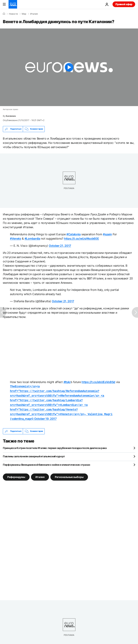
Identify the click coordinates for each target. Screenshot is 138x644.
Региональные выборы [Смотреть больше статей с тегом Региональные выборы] (69, 474)
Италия (34, 14)
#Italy (67, 382)
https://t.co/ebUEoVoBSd (98, 382)
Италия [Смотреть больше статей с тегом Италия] (40, 474)
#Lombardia (32, 239)
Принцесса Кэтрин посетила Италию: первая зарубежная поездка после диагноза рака (55, 445)
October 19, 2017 (45, 416)
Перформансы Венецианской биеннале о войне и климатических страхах (47, 462)
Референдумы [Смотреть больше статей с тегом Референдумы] (16, 474)
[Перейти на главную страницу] (13, 4)
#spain (107, 234)
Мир (24, 14)
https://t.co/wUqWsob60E (81, 239)
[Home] (4, 14)
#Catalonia (74, 234)
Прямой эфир (124, 4)
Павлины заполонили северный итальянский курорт (34, 453)
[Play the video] (69, 67)
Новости (13, 14)
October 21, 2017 (60, 246)
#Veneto (16, 239)
